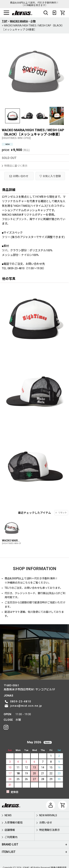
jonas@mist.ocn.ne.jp (26, 706)
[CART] (63, 13)
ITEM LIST (9, 852)
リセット (61, 513)
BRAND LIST (10, 844)
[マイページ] (51, 805)
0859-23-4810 (21, 701)
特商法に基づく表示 (15, 166)
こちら (26, 583)
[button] (6, 13)
